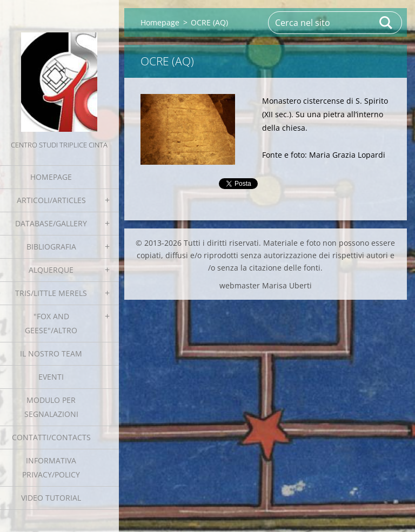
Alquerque (51, 270)
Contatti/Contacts (51, 437)
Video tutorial (51, 498)
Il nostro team (51, 353)
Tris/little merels (51, 293)
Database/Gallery (51, 223)
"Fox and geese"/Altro (51, 323)
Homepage (51, 177)
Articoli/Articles (51, 200)
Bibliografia (51, 247)
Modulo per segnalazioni (51, 407)
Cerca (386, 23)
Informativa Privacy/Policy (51, 467)
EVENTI (51, 377)
